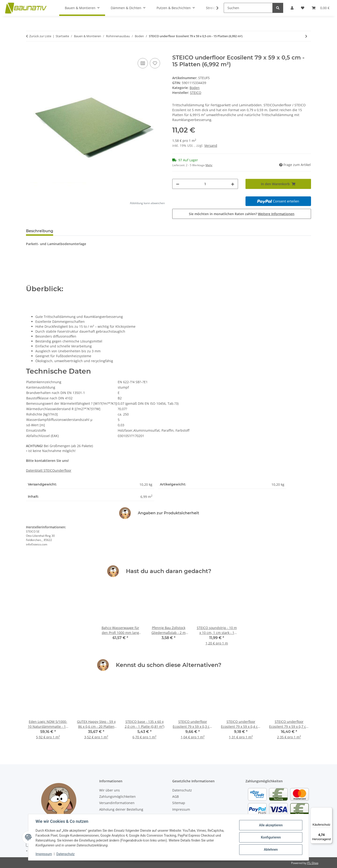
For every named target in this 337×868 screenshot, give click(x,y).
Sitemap (179, 803)
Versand (211, 145)
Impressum (44, 854)
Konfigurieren (270, 837)
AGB (176, 796)
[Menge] (205, 184)
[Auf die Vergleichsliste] (143, 63)
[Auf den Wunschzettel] (155, 63)
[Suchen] (248, 8)
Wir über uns (110, 790)
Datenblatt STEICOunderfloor (49, 470)
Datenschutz (66, 854)
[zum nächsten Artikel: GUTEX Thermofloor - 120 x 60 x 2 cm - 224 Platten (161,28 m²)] (306, 36)
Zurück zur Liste (40, 36)
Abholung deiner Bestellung (121, 809)
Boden (195, 88)
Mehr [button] (209, 165)
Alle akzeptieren (270, 825)
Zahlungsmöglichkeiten (117, 796)
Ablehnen (270, 850)
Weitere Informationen (276, 214)
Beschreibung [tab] (40, 231)
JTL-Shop (313, 863)
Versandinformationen (117, 803)
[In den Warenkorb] (30, 52)
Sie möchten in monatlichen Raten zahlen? (242, 214)
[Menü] (330, 810)
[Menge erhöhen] (233, 184)
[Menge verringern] (178, 184)
